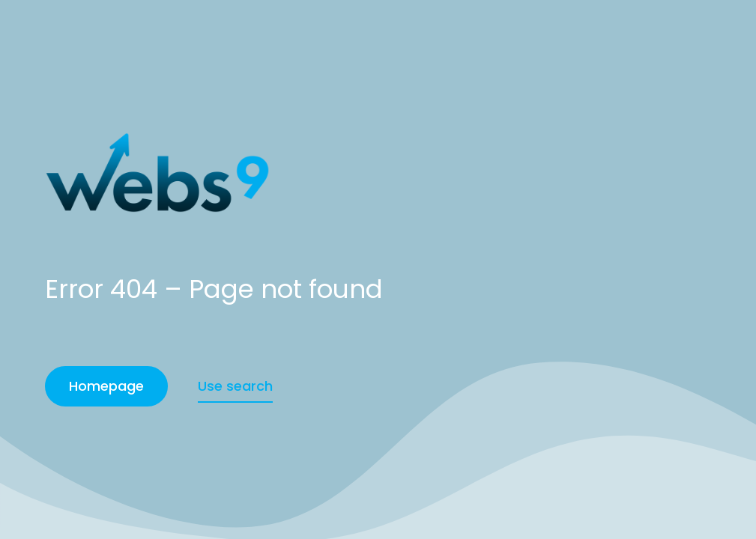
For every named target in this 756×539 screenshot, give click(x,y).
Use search (235, 386)
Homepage (106, 386)
